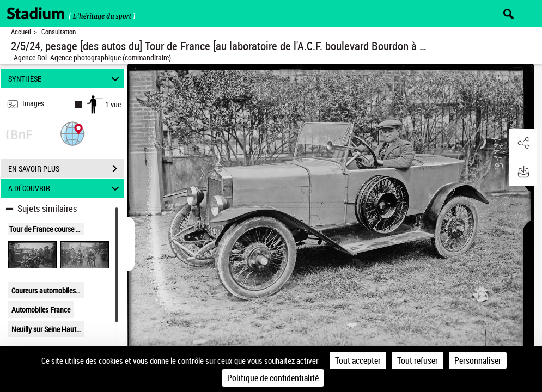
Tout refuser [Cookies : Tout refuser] (418, 360)
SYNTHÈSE (65, 79)
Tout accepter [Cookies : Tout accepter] (358, 360)
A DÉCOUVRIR (65, 188)
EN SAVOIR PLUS (66, 169)
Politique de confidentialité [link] (273, 378)
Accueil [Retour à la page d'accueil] (21, 32)
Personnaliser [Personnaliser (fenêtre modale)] (478, 360)
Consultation (59, 32)
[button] (72, 133)
